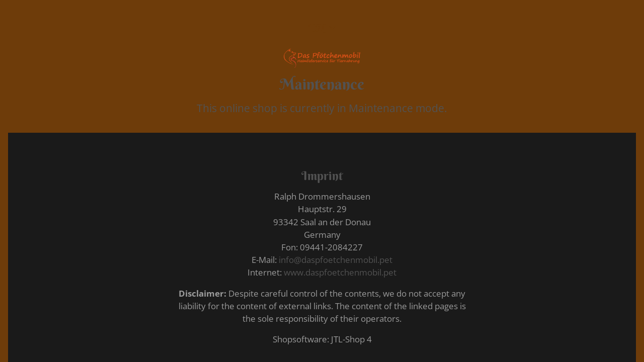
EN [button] (316, 28)
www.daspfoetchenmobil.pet (340, 272)
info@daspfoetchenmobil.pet (336, 260)
